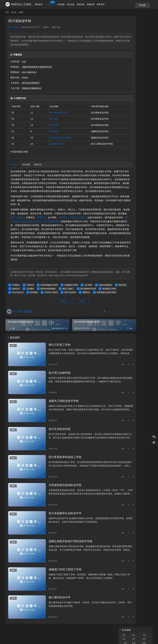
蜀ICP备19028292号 (39, 636)
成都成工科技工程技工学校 (59, 570)
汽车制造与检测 (146, 40)
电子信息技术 (126, 60)
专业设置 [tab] (26, 165)
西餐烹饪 (81, 225)
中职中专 (54, 4)
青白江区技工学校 (53, 369)
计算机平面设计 (146, 44)
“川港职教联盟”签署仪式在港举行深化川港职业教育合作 (136, 271)
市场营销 (146, 60)
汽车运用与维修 (146, 24)
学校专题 (43, 631)
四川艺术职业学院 (53, 444)
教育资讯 (106, 4)
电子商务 (136, 28)
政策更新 (86, 4)
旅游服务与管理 (51, 144)
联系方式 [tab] (38, 165)
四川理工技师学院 (53, 394)
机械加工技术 (136, 40)
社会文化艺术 (60, 312)
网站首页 (44, 4)
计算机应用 (126, 24)
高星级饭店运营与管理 (54, 138)
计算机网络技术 (136, 48)
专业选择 (66, 4)
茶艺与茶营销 (72, 229)
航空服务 (47, 131)
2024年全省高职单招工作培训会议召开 (137, 229)
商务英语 (103, 225)
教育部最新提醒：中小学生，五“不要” (142, 183)
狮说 (83, 636)
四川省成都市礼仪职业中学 (59, 519)
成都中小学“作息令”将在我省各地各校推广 (136, 215)
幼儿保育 (136, 24)
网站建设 (75, 636)
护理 (125, 32)
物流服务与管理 (146, 48)
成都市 (46, 27)
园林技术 (50, 308)
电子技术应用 (136, 36)
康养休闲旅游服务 (82, 308)
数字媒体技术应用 (52, 113)
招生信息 (76, 4)
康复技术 (136, 52)
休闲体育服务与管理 (91, 229)
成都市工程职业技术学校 (57, 419)
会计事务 (47, 119)
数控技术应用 (146, 36)
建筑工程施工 (57, 225)
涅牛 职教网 (13, 27)
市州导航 (55, 631)
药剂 (146, 52)
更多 (148, 208)
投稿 (148, 5)
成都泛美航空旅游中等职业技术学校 (64, 545)
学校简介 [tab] (14, 165)
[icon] (142, 634)
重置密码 (32, 631)
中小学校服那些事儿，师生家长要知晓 (136, 243)
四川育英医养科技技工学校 (59, 469)
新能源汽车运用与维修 (136, 56)
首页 (7, 12)
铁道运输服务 (126, 48)
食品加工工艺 (146, 56)
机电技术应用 (126, 36)
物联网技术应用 (126, 56)
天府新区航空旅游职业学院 (59, 494)
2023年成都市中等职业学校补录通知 (137, 257)
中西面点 (16, 305)
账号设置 (21, 631)
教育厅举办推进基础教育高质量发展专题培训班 (142, 195)
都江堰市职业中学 (53, 595)
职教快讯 (96, 4)
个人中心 (9, 631)
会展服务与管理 (71, 305)
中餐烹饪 (47, 125)
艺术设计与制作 (18, 229)
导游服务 (64, 308)
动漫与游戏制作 (19, 308)
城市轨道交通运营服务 (136, 44)
